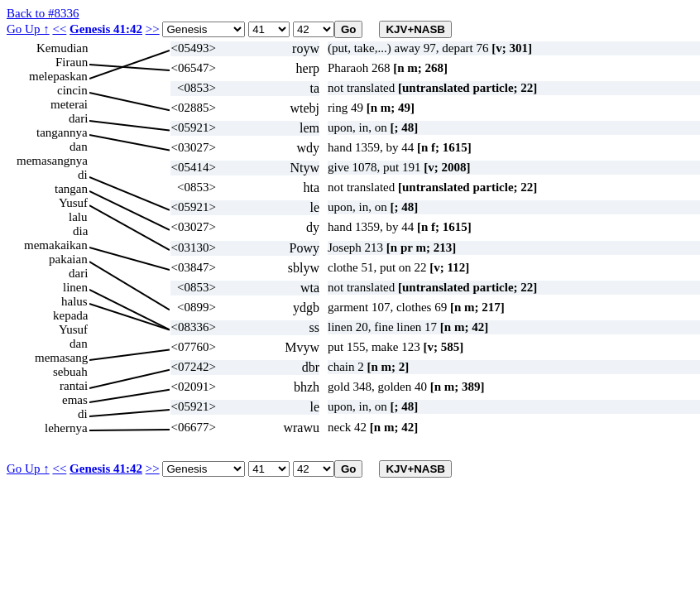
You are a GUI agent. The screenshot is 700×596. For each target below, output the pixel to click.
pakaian (68, 259)
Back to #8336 (43, 13)
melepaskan (58, 76)
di (83, 175)
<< (59, 29)
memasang (61, 358)
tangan (71, 189)
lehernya (66, 428)
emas (75, 400)
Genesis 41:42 (106, 29)
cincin (72, 90)
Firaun (72, 62)
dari (78, 118)
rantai (74, 386)
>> (153, 29)
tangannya (62, 132)
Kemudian (62, 48)
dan (79, 147)
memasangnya (52, 161)
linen (75, 287)
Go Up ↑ (28, 29)
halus (74, 301)
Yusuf (73, 203)
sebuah (70, 372)
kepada (70, 315)
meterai (69, 104)
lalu (78, 217)
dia (80, 231)
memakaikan (56, 245)
